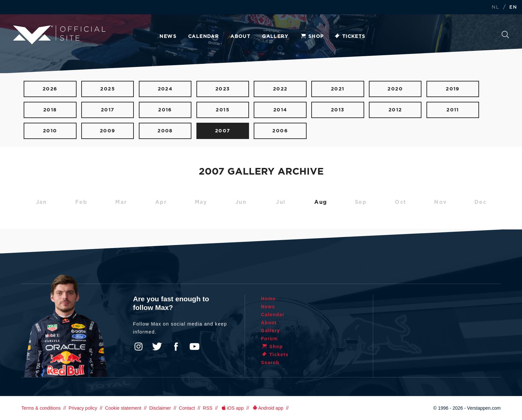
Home (268, 299)
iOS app (232, 408)
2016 (165, 110)
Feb (81, 202)
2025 (108, 89)
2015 (223, 110)
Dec (481, 202)
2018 (50, 110)
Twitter (157, 347)
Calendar (203, 37)
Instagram (138, 347)
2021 (338, 89)
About (240, 37)
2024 (165, 89)
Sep (361, 202)
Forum (269, 339)
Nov (441, 202)
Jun (241, 202)
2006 (280, 131)
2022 (280, 89)
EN (513, 7)
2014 (280, 110)
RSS (208, 408)
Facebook (176, 347)
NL (495, 7)
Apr (161, 202)
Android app (267, 408)
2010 (50, 131)
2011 (453, 110)
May (201, 202)
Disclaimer (160, 408)
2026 (50, 89)
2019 (453, 89)
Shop (312, 37)
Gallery (275, 37)
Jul (281, 202)
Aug (321, 202)
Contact (187, 408)
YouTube (194, 347)
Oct (401, 202)
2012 (395, 110)
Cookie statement (123, 408)
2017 (108, 110)
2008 (165, 131)
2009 (108, 131)
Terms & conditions (41, 408)
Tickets (350, 37)
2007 (223, 131)
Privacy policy (83, 408)
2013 (338, 110)
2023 (223, 89)
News (168, 37)
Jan (41, 202)
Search (505, 35)
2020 (395, 89)
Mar (121, 202)
